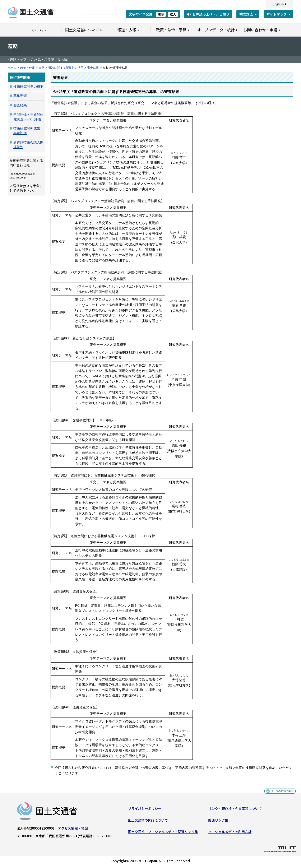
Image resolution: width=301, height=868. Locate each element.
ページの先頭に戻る (279, 795)
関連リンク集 (218, 822)
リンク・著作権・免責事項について (235, 810)
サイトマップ (277, 14)
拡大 (173, 14)
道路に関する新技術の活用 (66, 68)
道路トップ (18, 59)
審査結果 (93, 68)
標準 (161, 14)
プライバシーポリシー (145, 810)
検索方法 (246, 14)
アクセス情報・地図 (73, 830)
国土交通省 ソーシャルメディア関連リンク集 (163, 833)
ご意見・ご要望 (42, 59)
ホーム (12, 68)
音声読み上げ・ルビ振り (211, 14)
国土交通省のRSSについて (148, 822)
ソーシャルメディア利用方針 (230, 833)
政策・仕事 (28, 68)
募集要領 (20, 96)
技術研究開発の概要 (28, 87)
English (278, 4)
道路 (42, 68)
